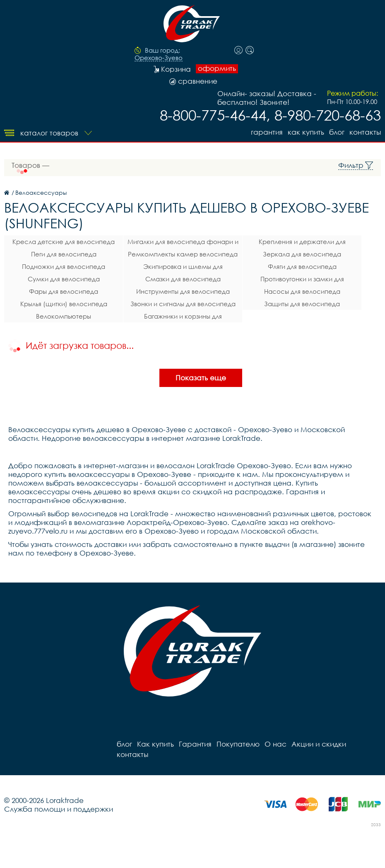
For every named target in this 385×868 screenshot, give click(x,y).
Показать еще (201, 378)
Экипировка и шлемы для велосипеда (183, 268)
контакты (365, 132)
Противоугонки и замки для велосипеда (302, 280)
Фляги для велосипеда (302, 266)
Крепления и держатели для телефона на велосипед (302, 243)
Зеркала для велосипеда (302, 254)
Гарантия (267, 132)
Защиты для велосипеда (302, 304)
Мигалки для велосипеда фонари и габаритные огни (183, 243)
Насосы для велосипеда (302, 291)
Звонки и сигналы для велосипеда (183, 304)
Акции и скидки (319, 744)
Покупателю (238, 744)
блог (337, 132)
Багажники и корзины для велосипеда (183, 317)
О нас (276, 744)
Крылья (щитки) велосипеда (64, 304)
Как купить (306, 132)
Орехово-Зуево (159, 58)
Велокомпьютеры (64, 316)
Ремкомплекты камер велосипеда (183, 254)
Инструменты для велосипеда (183, 291)
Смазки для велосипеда (183, 279)
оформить (217, 68)
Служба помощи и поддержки (59, 809)
